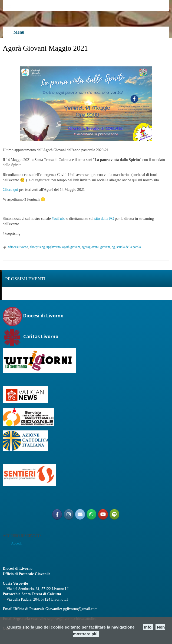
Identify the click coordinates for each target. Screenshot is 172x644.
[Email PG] (80, 514)
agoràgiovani (90, 247)
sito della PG (104, 219)
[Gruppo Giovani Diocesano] (91, 514)
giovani (105, 247)
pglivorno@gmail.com (80, 609)
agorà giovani (71, 247)
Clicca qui (10, 190)
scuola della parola (129, 247)
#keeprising (37, 247)
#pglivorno (54, 247)
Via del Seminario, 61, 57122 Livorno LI (37, 589)
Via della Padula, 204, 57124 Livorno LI (37, 599)
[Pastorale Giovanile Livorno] (103, 514)
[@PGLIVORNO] (57, 514)
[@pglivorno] (69, 514)
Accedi (16, 543)
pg (113, 247)
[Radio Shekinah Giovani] (114, 514)
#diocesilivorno (18, 247)
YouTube (59, 219)
